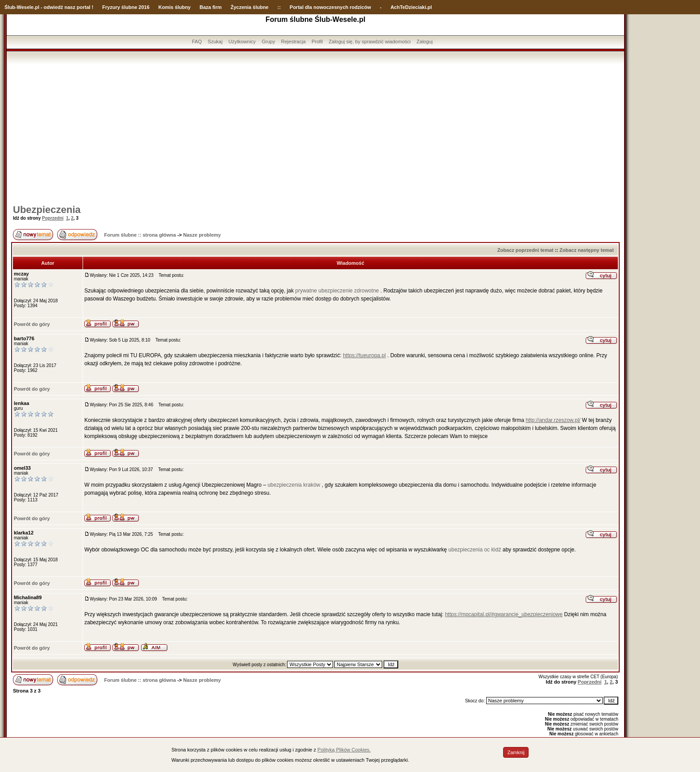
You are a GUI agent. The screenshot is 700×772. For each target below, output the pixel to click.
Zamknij (516, 752)
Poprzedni (53, 218)
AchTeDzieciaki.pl (411, 7)
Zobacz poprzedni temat (525, 250)
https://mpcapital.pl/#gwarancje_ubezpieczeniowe (504, 614)
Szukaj (215, 42)
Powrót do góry (32, 324)
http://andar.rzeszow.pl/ (553, 420)
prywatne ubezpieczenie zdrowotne (337, 291)
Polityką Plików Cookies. (344, 750)
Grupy (268, 42)
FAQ (197, 42)
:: (279, 7)
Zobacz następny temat (587, 250)
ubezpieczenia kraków (294, 485)
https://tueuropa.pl (364, 355)
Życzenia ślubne (250, 7)
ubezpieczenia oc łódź (475, 550)
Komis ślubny (175, 7)
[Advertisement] (316, 131)
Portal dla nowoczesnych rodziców (330, 7)
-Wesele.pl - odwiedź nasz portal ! (54, 7)
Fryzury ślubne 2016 (126, 7)
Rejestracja (294, 42)
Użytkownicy (242, 42)
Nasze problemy (202, 235)
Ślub (10, 7)
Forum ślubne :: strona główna (140, 235)
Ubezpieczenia (47, 210)
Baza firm (211, 7)
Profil (317, 42)
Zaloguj (425, 42)
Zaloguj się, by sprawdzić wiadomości (369, 42)
